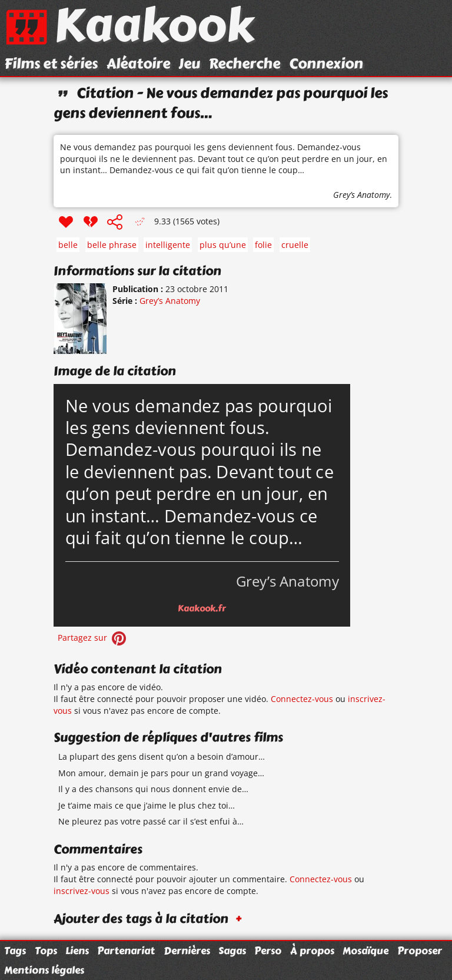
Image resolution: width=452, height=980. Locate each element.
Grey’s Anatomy (361, 195)
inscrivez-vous (82, 891)
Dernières (187, 951)
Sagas (232, 951)
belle (68, 245)
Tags (15, 951)
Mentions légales (44, 970)
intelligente (168, 245)
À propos (312, 951)
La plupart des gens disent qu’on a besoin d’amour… (162, 756)
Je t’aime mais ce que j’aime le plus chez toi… (147, 805)
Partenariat (126, 951)
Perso (268, 951)
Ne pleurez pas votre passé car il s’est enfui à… (151, 821)
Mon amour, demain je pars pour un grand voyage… (161, 773)
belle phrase (112, 245)
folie (263, 245)
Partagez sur (93, 638)
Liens (77, 951)
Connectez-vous (302, 699)
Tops (46, 951)
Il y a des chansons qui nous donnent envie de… (153, 789)
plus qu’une (223, 245)
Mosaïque (365, 951)
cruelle (295, 245)
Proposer (420, 951)
